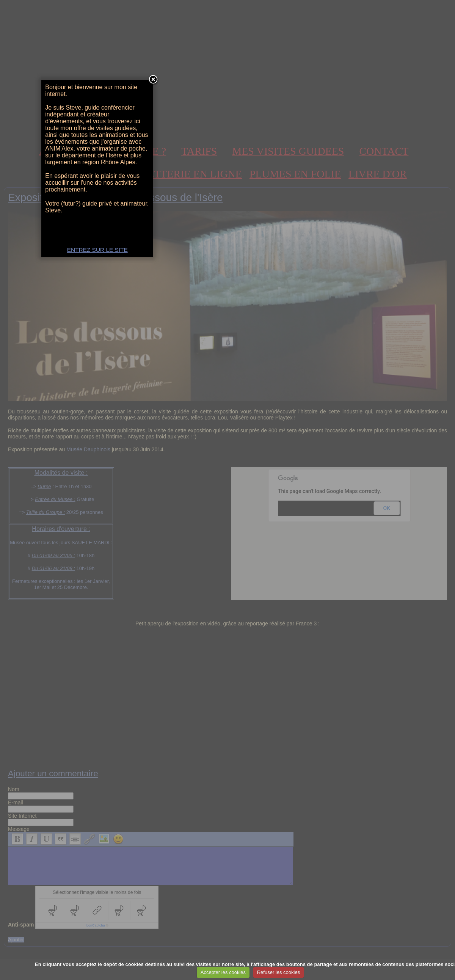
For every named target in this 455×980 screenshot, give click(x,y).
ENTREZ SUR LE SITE (227, 571)
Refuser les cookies (278, 972)
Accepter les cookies (223, 972)
